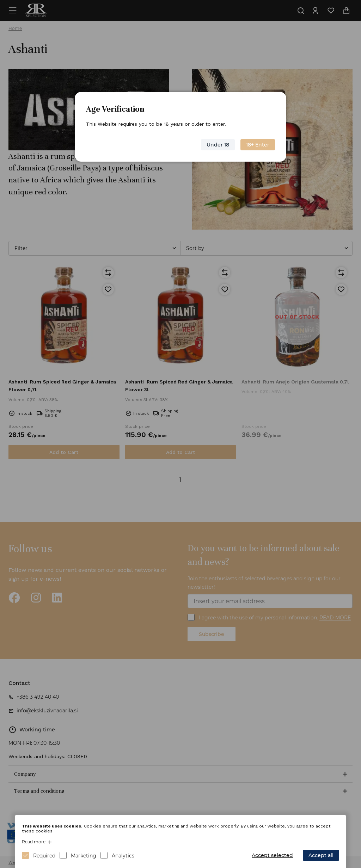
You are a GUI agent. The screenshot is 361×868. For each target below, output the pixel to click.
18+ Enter (258, 145)
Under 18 (218, 145)
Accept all (321, 855)
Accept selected (272, 855)
